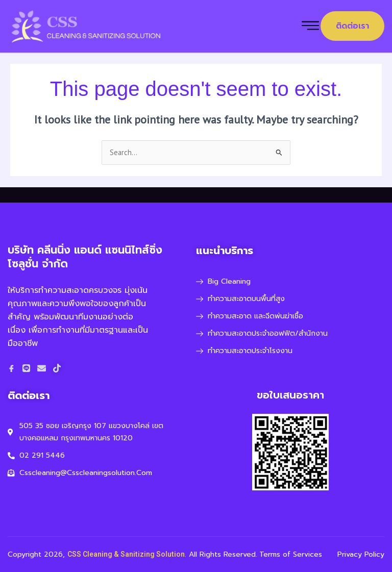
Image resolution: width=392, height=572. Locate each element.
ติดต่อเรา (352, 26)
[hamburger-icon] (310, 26)
